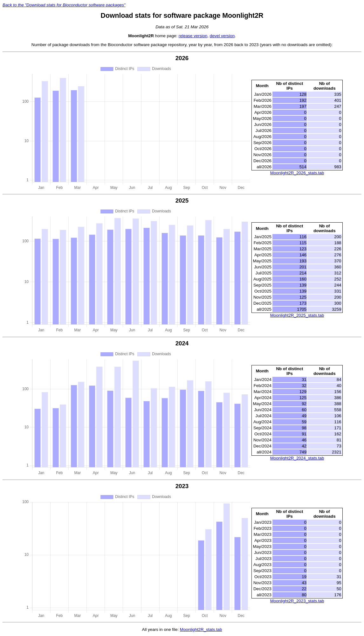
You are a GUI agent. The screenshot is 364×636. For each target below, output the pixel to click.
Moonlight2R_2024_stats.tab (297, 458)
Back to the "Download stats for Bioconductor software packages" (64, 5)
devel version (222, 36)
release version (193, 36)
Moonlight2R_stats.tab (201, 629)
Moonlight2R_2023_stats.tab (297, 601)
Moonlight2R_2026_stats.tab (297, 173)
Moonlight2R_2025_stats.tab (297, 315)
